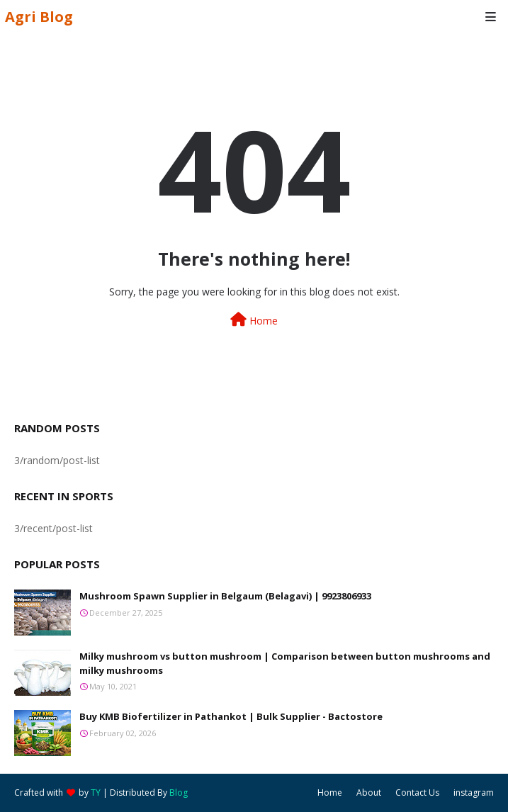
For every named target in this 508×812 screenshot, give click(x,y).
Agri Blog (39, 17)
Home (254, 320)
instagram (474, 793)
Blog (179, 793)
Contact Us (417, 793)
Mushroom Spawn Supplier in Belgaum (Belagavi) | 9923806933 (225, 596)
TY (96, 793)
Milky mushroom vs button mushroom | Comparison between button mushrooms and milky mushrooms (285, 663)
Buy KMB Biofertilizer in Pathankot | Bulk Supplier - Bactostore (231, 716)
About (369, 793)
